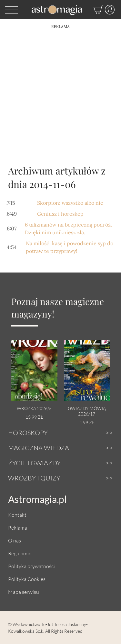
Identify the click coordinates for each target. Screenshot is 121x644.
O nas (15, 540)
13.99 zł (34, 417)
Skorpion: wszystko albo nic (70, 203)
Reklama (18, 528)
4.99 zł (87, 422)
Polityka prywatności (31, 566)
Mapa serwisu (24, 592)
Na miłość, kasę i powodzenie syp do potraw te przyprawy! (70, 247)
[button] (11, 10)
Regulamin (20, 553)
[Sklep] (92, 10)
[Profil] (109, 10)
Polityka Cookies (27, 579)
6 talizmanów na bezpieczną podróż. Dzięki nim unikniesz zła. (68, 228)
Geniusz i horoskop (60, 214)
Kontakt (17, 515)
